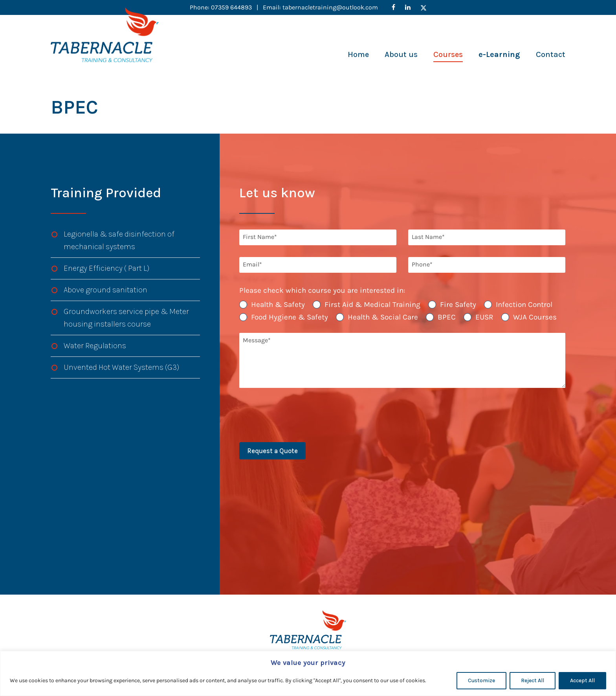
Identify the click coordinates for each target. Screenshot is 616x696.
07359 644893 (232, 7)
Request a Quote (272, 451)
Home (358, 54)
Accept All (582, 680)
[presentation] (299, 415)
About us (401, 54)
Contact (551, 54)
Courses (448, 54)
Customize (481, 680)
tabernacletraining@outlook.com (330, 7)
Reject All (533, 680)
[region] (308, 673)
